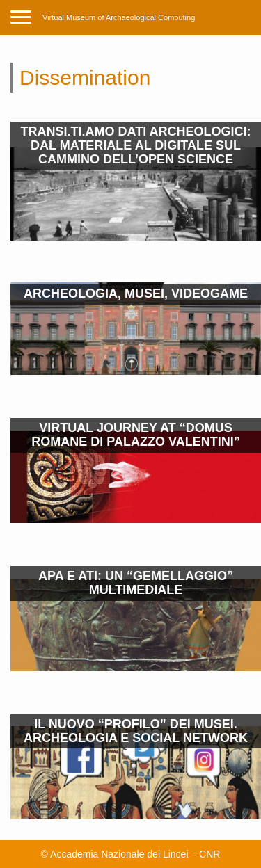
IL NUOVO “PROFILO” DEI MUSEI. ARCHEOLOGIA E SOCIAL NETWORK (136, 731)
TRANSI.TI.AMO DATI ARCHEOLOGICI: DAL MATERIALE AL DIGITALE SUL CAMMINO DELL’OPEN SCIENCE (136, 145)
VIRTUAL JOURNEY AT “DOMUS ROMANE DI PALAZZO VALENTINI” (135, 435)
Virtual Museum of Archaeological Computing (119, 17)
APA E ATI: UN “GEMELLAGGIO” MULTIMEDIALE (136, 583)
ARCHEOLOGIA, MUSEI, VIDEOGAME (136, 294)
